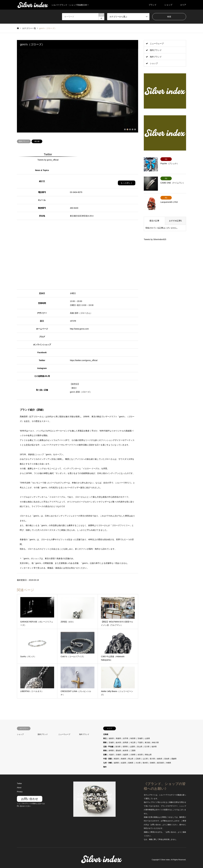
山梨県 (132, 746)
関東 (105, 742)
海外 (105, 766)
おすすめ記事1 (176, 221)
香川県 (152, 758)
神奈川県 (155, 742)
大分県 (138, 762)
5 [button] (135, 129)
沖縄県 (168, 762)
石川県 (147, 746)
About (19, 787)
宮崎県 (152, 762)
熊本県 (145, 762)
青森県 (118, 738)
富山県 (140, 746)
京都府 (118, 754)
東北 (105, 738)
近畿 (105, 754)
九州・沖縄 (107, 762)
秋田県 (133, 738)
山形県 (147, 738)
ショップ (168, 5)
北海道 (106, 734)
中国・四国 (107, 758)
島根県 (123, 758)
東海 (105, 750)
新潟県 (118, 746)
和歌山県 (148, 754)
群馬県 (126, 742)
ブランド (153, 5)
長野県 (125, 746)
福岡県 (116, 762)
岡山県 (131, 758)
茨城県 (111, 742)
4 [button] (133, 129)
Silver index (166, 859)
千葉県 (140, 742)
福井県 (154, 746)
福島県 (111, 738)
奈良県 (140, 754)
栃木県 (118, 742)
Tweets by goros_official (48, 159)
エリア (183, 5)
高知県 (167, 758)
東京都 (37, 141)
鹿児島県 (160, 762)
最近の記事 (154, 221)
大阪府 (111, 754)
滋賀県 (126, 754)
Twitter (19, 783)
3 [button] (130, 129)
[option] (78, 91)
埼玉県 (133, 742)
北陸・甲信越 (108, 746)
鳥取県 (116, 758)
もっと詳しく (127, 182)
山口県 (145, 758)
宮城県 (140, 738)
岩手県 (126, 738)
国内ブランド (24, 141)
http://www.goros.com (79, 328)
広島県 (138, 758)
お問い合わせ (30, 798)
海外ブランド (156, 57)
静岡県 (111, 750)
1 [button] (125, 129)
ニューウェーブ (157, 44)
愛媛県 (174, 758)
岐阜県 (126, 750)
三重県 (133, 750)
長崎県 (131, 762)
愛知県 (118, 750)
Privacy (20, 791)
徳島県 (160, 758)
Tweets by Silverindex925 (155, 239)
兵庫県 (133, 754)
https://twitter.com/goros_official (84, 360)
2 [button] (127, 129)
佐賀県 (123, 762)
